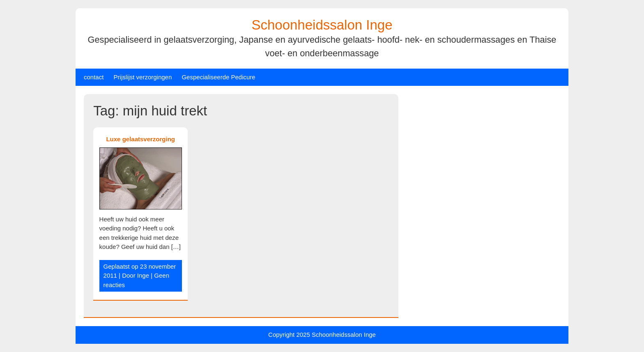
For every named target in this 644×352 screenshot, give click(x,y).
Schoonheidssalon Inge (322, 25)
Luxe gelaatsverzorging (140, 139)
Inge (143, 275)
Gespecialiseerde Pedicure (218, 77)
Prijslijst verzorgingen (143, 77)
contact (94, 77)
